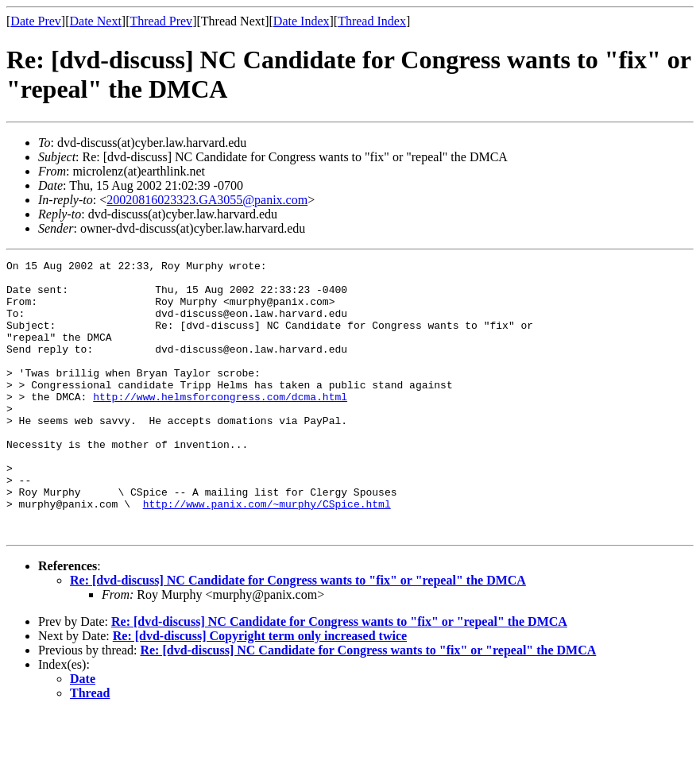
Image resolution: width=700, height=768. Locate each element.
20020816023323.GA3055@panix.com (207, 200)
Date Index (302, 21)
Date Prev (36, 21)
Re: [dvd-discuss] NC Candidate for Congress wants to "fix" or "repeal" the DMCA (298, 635)
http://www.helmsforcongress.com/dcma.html (220, 425)
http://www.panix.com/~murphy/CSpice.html (267, 554)
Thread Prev (161, 21)
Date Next (96, 21)
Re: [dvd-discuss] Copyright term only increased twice (260, 691)
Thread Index (372, 21)
